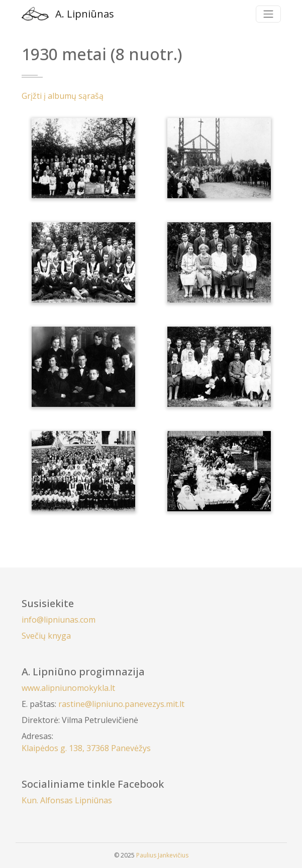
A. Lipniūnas (68, 14)
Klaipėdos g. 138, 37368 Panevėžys (86, 748)
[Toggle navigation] (268, 14)
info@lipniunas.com (59, 620)
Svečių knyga (46, 636)
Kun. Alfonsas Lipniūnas (67, 800)
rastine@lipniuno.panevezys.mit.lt (121, 704)
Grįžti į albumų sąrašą (63, 96)
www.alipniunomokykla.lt (68, 688)
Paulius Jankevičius (162, 855)
